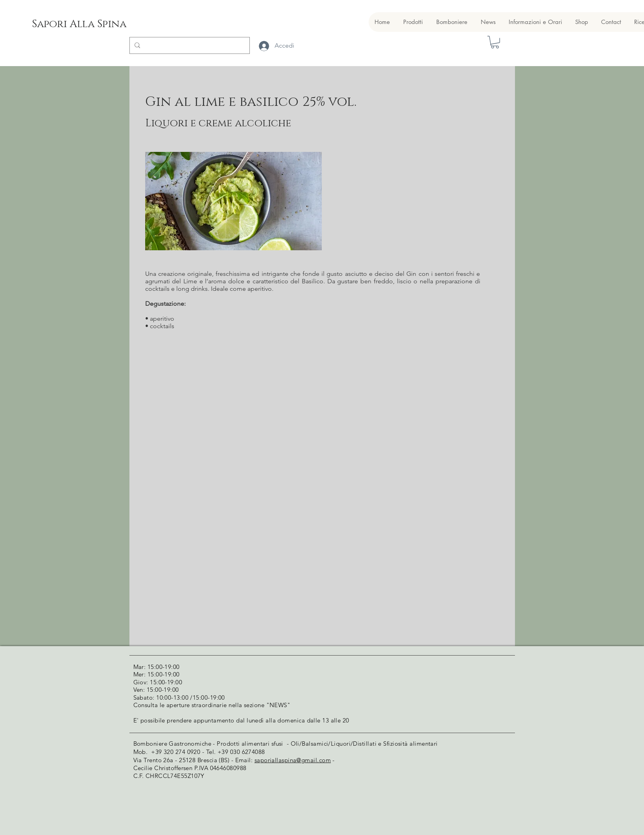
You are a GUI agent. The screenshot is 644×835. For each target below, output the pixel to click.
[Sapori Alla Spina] (79, 24)
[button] (495, 42)
